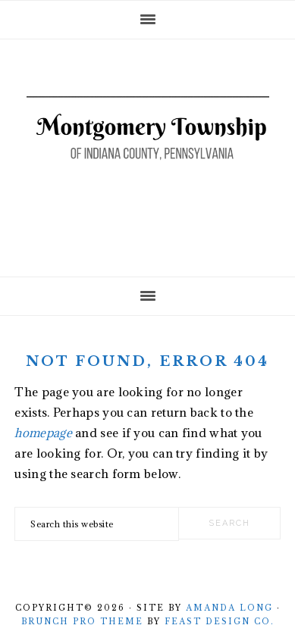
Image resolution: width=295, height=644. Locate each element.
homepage (43, 433)
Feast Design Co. (220, 622)
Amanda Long (229, 608)
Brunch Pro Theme (82, 622)
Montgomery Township (148, 153)
